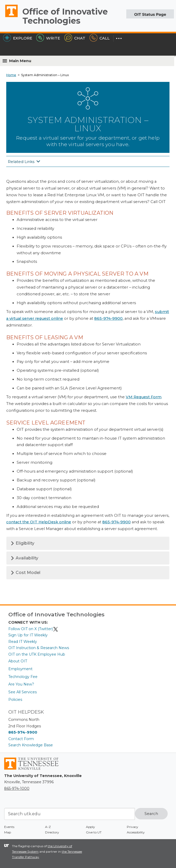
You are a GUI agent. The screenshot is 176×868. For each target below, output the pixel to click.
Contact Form (21, 739)
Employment (20, 669)
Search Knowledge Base (31, 745)
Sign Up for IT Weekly (28, 635)
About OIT (18, 661)
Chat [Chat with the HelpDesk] (75, 38)
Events (9, 827)
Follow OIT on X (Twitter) (33, 629)
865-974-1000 (17, 788)
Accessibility (136, 832)
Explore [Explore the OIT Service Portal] (18, 38)
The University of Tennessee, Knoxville (9, 17)
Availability (24, 558)
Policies (15, 700)
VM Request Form (144, 397)
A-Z (48, 827)
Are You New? (21, 684)
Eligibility (22, 543)
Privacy (133, 827)
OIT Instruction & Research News (39, 648)
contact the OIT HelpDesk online (39, 522)
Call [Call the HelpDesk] (100, 38)
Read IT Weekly (23, 642)
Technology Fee (23, 677)
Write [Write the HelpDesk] (48, 38)
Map (8, 832)
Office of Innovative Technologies (65, 16)
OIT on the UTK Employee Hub (37, 654)
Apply (90, 827)
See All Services (23, 692)
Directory (52, 832)
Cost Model (25, 573)
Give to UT (94, 832)
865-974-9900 (108, 318)
